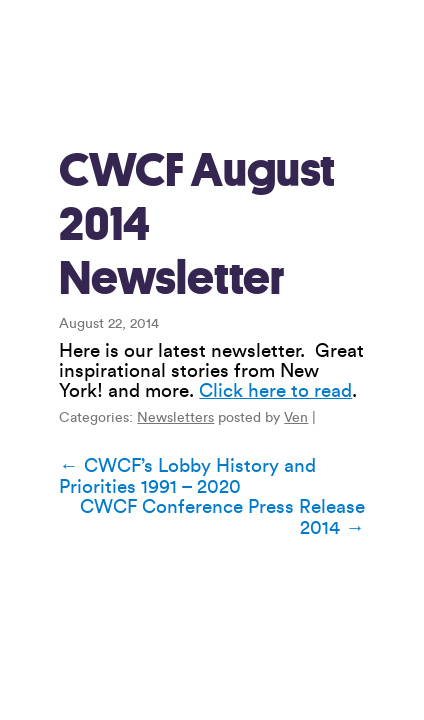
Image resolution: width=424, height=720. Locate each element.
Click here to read (275, 391)
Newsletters (175, 418)
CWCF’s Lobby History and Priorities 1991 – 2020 (187, 476)
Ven (296, 418)
